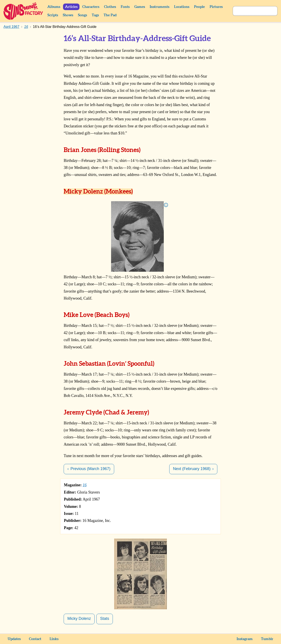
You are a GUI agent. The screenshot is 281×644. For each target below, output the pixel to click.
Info (166, 205)
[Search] (250, 11)
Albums (54, 7)
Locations (182, 7)
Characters (91, 7)
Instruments (159, 7)
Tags (95, 15)
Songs (82, 15)
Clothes (110, 7)
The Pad (110, 15)
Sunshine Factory (23, 11)
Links (54, 639)
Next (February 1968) (192, 469)
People (199, 7)
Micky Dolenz (79, 619)
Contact (35, 639)
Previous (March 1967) (90, 469)
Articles (71, 7)
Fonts (125, 7)
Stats (105, 619)
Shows (68, 15)
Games (140, 7)
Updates (14, 639)
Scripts (53, 15)
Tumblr (267, 639)
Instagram (245, 639)
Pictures (216, 7)
